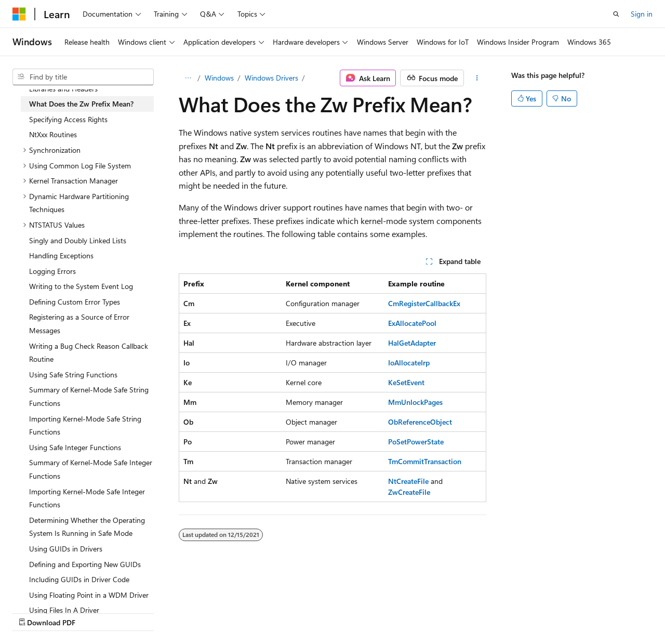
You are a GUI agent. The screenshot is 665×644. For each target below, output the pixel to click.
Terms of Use (279, 612)
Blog (142, 612)
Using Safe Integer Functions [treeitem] (75, 447)
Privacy (227, 612)
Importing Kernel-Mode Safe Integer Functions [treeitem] (87, 498)
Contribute (186, 612)
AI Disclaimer (33, 612)
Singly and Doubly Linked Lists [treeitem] (78, 240)
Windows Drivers (271, 78)
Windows (219, 78)
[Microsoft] (19, 14)
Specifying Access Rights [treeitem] (68, 119)
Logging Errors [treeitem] (52, 271)
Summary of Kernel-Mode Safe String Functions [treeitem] (89, 396)
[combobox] (83, 77)
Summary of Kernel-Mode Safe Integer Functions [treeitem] (91, 469)
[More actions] (477, 78)
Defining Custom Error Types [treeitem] (75, 302)
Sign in (642, 14)
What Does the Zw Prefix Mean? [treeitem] (81, 104)
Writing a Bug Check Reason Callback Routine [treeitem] (89, 353)
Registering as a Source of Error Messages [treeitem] (79, 324)
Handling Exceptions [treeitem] (61, 255)
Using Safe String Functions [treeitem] (73, 374)
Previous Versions (94, 612)
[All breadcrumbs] (188, 78)
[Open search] (616, 14)
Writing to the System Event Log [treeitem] (81, 286)
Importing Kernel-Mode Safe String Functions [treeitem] (85, 425)
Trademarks (330, 612)
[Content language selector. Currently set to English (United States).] (60, 587)
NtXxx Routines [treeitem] (53, 134)
